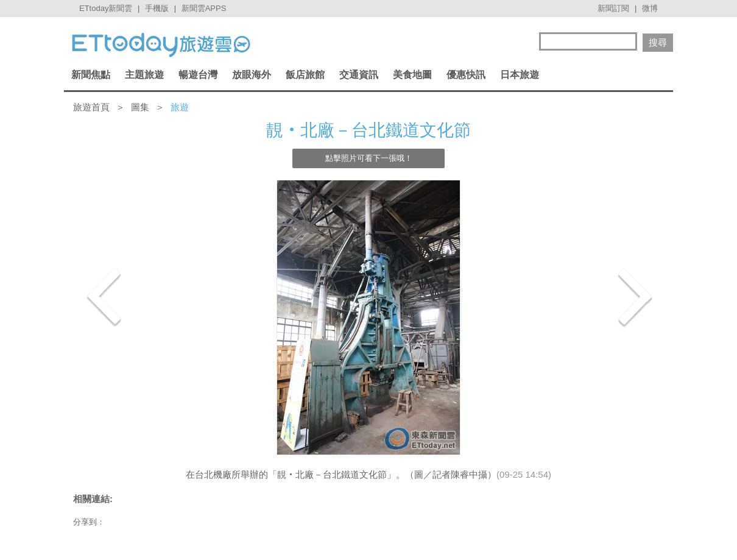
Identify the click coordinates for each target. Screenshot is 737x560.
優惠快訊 (466, 75)
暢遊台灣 (198, 75)
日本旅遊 (520, 75)
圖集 (140, 107)
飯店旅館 (305, 75)
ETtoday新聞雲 (106, 8)
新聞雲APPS (204, 8)
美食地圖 (412, 75)
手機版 (157, 8)
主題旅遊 (144, 75)
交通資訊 (359, 75)
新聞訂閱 (613, 8)
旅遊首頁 (91, 107)
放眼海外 (252, 75)
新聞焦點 (91, 75)
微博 (650, 8)
